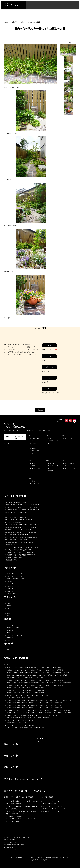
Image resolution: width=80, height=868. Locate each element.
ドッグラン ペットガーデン (14, 640)
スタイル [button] (10, 568)
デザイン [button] (10, 597)
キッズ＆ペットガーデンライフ (53, 811)
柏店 (49, 438)
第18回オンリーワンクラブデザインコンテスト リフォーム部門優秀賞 (26, 690)
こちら (55, 349)
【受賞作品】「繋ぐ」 (11, 545)
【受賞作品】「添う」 (11, 560)
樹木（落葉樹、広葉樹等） (14, 816)
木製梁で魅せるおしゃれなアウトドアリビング (18, 530)
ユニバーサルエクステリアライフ (54, 809)
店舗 (8, 650)
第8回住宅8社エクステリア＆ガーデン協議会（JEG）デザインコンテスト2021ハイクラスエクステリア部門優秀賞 (38, 710)
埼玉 (64, 461)
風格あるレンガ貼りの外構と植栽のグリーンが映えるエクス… (22, 525)
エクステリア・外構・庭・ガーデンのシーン (25, 791)
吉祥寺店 (34, 448)
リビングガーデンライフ (51, 801)
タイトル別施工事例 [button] (15, 496)
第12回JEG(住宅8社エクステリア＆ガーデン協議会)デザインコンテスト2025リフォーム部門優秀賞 (34, 668)
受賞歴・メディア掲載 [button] (16, 658)
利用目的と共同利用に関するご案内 (14, 845)
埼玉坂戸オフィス (70, 468)
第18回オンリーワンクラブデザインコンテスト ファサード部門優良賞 (26, 688)
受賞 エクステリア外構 (13, 586)
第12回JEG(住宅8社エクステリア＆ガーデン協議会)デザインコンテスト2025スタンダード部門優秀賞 (35, 670)
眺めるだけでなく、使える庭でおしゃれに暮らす (19, 520)
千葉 (47, 436)
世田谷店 (34, 443)
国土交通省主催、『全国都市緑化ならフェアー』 (20, 723)
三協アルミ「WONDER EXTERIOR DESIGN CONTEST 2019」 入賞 (25, 728)
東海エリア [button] (11, 756)
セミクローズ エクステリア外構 (15, 579)
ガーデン (9, 633)
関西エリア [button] (11, 767)
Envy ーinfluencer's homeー (13, 515)
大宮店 (67, 466)
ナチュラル (10, 606)
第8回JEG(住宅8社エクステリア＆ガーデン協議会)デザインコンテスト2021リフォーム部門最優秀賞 (34, 708)
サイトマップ (8, 443)
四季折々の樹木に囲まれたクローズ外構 (16, 540)
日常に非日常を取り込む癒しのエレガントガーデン (19, 502)
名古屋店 (34, 463)
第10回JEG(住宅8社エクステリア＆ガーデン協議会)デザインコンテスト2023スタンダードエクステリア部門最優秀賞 (39, 683)
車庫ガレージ (10, 638)
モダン (8, 603)
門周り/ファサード (12, 625)
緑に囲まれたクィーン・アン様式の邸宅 (16, 512)
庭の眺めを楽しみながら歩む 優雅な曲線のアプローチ (20, 555)
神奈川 (48, 461)
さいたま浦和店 (69, 463)
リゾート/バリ (10, 608)
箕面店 (33, 481)
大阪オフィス (35, 483)
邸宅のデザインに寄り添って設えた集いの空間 (18, 550)
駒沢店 (33, 446)
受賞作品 (9, 581)
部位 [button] (8, 619)
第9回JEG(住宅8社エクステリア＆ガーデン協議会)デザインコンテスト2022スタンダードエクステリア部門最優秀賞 (39, 700)
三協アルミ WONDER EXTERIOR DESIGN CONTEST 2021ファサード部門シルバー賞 (32, 715)
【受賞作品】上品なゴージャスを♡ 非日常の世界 (20, 552)
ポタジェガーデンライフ (51, 804)
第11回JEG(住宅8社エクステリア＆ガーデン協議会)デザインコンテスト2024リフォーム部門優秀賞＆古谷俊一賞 (38, 673)
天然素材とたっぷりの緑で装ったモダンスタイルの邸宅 (21, 532)
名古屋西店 (35, 466)
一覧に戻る (40, 410)
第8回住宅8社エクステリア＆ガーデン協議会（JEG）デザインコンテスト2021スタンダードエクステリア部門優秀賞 (39, 713)
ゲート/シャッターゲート (14, 628)
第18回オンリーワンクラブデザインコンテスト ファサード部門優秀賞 (26, 693)
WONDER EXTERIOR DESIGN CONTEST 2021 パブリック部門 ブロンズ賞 (28, 718)
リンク (6, 447)
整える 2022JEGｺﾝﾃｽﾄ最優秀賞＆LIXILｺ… (17, 535)
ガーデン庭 (10, 584)
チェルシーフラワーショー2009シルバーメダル (20, 720)
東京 (30, 436)
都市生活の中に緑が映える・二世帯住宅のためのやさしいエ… (22, 510)
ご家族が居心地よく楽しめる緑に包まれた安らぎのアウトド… (22, 542)
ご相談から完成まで (10, 840)
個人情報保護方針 (9, 847)
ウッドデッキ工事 (47, 797)
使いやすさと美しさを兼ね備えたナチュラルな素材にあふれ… (22, 527)
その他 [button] (9, 644)
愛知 (30, 461)
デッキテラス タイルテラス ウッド (16, 635)
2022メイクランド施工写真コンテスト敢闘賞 (19, 698)
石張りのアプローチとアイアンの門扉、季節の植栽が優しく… (22, 537)
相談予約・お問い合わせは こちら (15, 437)
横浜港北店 (51, 463)
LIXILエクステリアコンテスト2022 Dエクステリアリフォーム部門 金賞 (27, 695)
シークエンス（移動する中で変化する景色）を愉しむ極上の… (22, 547)
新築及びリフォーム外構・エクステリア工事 (19, 797)
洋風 (8, 616)
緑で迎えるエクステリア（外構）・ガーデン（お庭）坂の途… (22, 505)
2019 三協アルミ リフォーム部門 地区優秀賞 (20, 725)
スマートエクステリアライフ (52, 806)
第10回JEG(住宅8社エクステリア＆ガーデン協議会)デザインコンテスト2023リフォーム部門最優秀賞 (35, 680)
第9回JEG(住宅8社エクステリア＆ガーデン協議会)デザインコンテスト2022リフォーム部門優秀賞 (34, 705)
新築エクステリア (12, 589)
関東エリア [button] (11, 745)
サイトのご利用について (11, 842)
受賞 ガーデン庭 (11, 594)
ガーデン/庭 (10, 630)
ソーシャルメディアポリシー (12, 850)
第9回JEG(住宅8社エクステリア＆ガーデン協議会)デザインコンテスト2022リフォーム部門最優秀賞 (34, 703)
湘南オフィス (52, 471)
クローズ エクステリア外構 (14, 576)
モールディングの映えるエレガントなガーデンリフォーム (21, 507)
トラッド (9, 611)
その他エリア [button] (23, 779)
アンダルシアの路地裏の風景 (13, 522)
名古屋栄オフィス (37, 468)
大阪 (30, 478)
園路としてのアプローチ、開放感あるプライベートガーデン (22, 517)
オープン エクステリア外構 (14, 574)
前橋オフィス (69, 438)
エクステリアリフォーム (13, 591)
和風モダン (10, 613)
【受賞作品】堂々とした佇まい (14, 557)
